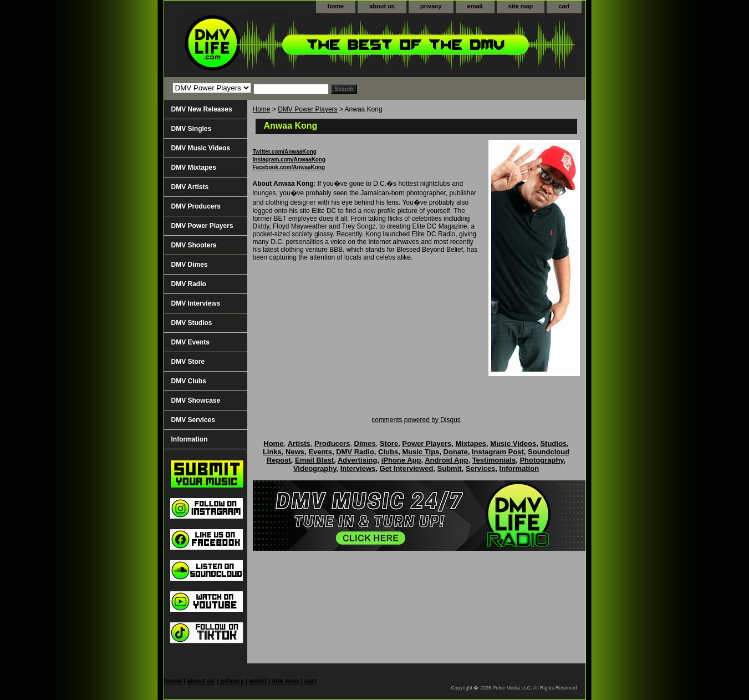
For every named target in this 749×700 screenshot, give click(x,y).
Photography (541, 460)
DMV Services (193, 420)
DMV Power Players (307, 109)
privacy (431, 6)
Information (190, 439)
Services (481, 468)
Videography (315, 468)
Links (272, 452)
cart (564, 6)
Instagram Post (498, 452)
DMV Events (190, 342)
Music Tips (421, 452)
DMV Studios (192, 323)
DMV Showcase (196, 400)
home (336, 6)
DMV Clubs (189, 381)
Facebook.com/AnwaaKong (289, 167)
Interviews (358, 468)
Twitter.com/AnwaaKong (285, 152)
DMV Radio (189, 284)
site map (521, 6)
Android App (446, 460)
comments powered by (416, 420)
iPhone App (401, 460)
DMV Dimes (190, 265)
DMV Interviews (196, 303)
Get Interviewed (407, 468)
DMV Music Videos (201, 148)
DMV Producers (196, 206)
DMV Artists (190, 187)
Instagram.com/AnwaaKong (289, 159)
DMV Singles (192, 129)
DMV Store (188, 362)
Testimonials (494, 460)
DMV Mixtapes (194, 168)
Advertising (358, 460)
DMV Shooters (194, 245)
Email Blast (314, 460)
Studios (553, 443)
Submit (450, 468)
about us (382, 6)
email (475, 6)
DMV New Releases (202, 109)
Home (262, 109)
